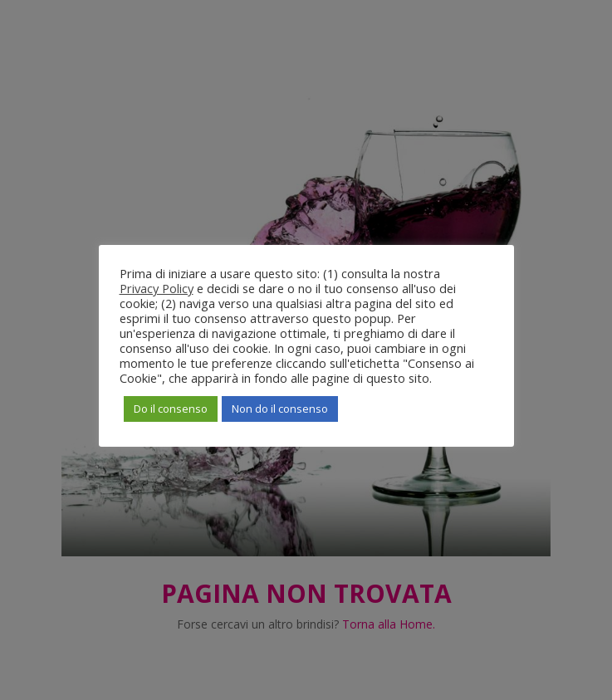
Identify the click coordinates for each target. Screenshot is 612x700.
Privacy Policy (157, 288)
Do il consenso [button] (171, 409)
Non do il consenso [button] (280, 409)
